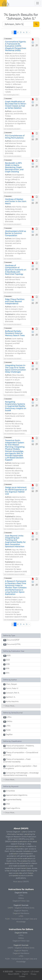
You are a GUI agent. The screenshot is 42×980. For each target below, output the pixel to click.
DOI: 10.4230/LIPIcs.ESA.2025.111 (12, 224)
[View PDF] (33, 39)
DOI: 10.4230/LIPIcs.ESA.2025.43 (12, 325)
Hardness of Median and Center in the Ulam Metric (16, 201)
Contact (22, 976)
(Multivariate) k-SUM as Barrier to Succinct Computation (16, 233)
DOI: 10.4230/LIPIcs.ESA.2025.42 (12, 259)
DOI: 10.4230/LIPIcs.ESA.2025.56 (12, 156)
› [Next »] (29, 32)
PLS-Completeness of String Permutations (15, 137)
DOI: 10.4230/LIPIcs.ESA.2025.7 (12, 129)
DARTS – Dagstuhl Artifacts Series (21, 908)
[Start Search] (36, 24)
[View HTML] (37, 99)
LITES (21, 916)
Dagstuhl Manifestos (21, 913)
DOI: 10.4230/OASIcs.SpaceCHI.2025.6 (14, 481)
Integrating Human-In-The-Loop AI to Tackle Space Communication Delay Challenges (15, 369)
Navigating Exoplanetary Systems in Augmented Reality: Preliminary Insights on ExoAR (16, 406)
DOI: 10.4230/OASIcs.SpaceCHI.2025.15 (14, 395)
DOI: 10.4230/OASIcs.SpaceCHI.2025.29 (14, 574)
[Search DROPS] (18, 24)
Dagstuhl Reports (21, 911)
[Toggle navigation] (38, 3)
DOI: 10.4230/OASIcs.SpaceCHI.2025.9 (14, 529)
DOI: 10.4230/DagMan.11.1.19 (11, 95)
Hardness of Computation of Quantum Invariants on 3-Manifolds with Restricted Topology (16, 270)
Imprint (25, 974)
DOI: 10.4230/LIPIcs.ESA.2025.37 (12, 293)
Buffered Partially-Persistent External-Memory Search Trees (15, 333)
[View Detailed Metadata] (33, 42)
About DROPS (14, 974)
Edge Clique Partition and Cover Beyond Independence (15, 301)
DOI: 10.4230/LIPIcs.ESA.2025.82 (12, 359)
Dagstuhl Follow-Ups (21, 901)
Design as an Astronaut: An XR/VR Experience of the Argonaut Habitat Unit (16, 491)
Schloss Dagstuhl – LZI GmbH (27, 972)
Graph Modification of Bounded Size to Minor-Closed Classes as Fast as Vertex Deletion (16, 105)
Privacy (33, 974)
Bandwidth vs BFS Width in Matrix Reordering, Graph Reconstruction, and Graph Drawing (14, 167)
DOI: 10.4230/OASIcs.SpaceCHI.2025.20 (14, 434)
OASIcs (21, 898)
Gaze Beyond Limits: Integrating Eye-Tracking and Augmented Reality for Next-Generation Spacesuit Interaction (15, 541)
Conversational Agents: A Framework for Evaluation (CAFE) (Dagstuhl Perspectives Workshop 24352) (16, 46)
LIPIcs (21, 895)
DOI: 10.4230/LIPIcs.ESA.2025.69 (12, 193)
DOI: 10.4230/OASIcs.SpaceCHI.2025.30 (14, 620)
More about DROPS (21, 882)
